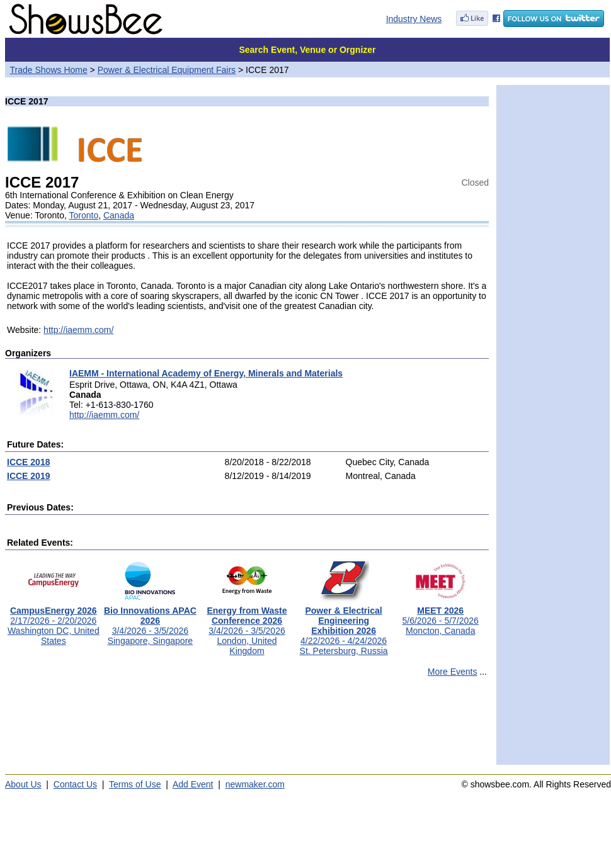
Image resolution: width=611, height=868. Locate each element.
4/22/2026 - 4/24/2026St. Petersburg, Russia (344, 627)
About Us (23, 784)
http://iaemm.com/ (78, 330)
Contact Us (75, 784)
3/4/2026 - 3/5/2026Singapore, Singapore (150, 622)
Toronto (83, 215)
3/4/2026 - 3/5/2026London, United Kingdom (247, 627)
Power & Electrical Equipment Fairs (167, 70)
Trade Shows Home (49, 70)
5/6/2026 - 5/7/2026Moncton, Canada (440, 617)
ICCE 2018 (28, 462)
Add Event (193, 784)
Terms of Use (135, 784)
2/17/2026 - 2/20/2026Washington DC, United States (54, 622)
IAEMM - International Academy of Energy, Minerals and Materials (206, 373)
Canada (119, 215)
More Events (453, 672)
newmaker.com (255, 784)
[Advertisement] (247, 726)
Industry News (414, 19)
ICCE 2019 (28, 476)
